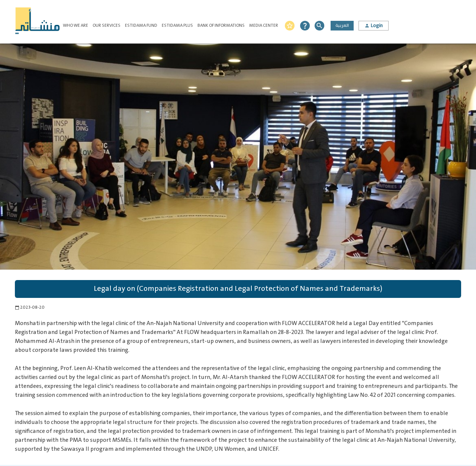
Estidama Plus (177, 25)
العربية (342, 25)
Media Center (264, 25)
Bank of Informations (221, 25)
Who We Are (75, 25)
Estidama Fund (141, 25)
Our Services (107, 25)
